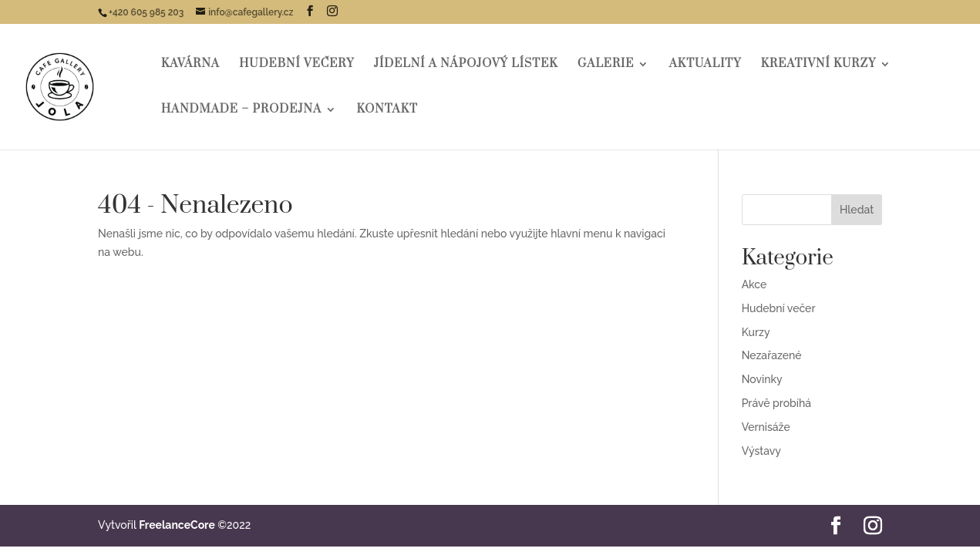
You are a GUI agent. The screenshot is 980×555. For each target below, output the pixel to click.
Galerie (606, 65)
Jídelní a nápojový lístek (466, 65)
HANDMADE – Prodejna (241, 110)
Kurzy (756, 332)
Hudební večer (779, 308)
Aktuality (706, 65)
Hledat (857, 210)
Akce (754, 284)
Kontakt (387, 110)
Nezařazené (772, 355)
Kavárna (190, 65)
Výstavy (761, 451)
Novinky (762, 379)
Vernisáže (766, 427)
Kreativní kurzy (819, 65)
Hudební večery (296, 65)
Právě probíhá (776, 403)
